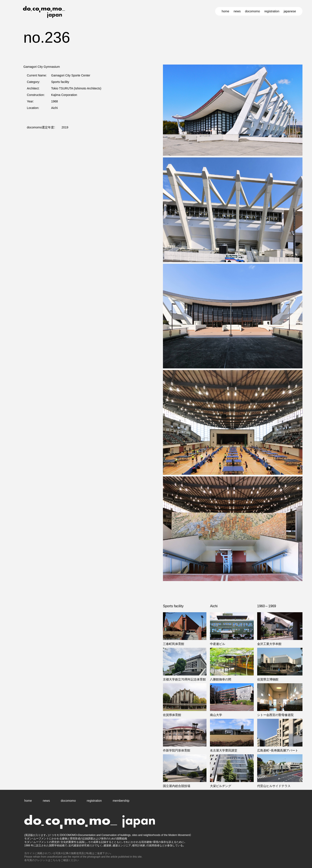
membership (121, 801)
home (225, 11)
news (237, 11)
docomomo (253, 11)
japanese (290, 11)
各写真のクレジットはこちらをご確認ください (52, 860)
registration (272, 11)
